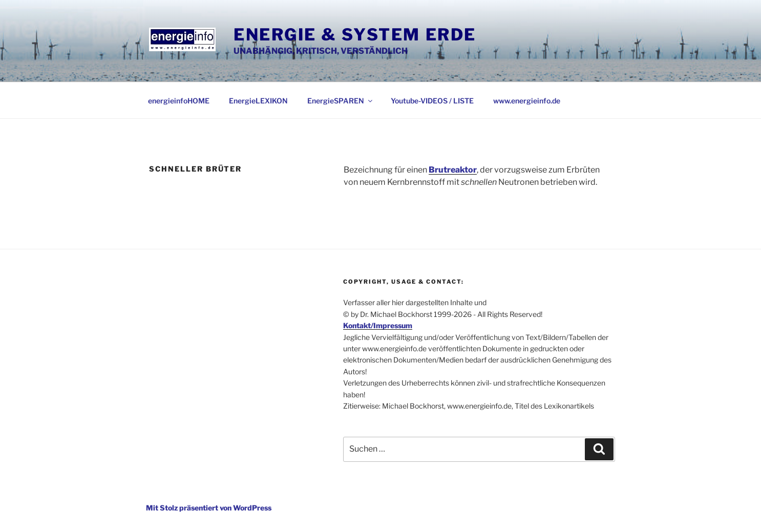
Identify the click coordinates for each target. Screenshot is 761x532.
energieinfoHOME (179, 101)
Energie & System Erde (355, 35)
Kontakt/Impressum (378, 325)
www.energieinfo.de (527, 101)
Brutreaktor (453, 170)
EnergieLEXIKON (258, 101)
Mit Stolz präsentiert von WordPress (209, 508)
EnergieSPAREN (341, 101)
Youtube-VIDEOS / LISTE (432, 101)
